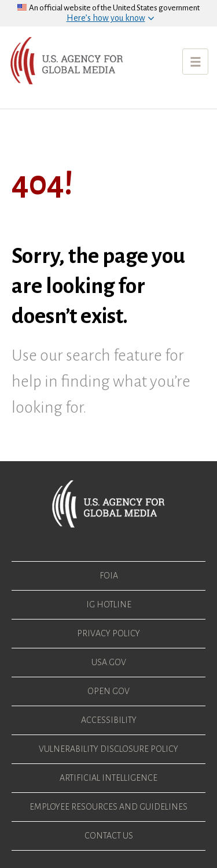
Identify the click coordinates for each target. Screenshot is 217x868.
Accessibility (109, 720)
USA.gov (109, 662)
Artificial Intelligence (108, 778)
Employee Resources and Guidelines (108, 807)
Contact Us (109, 836)
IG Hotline (109, 604)
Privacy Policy (108, 633)
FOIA (109, 576)
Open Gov (108, 691)
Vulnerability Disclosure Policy (108, 749)
